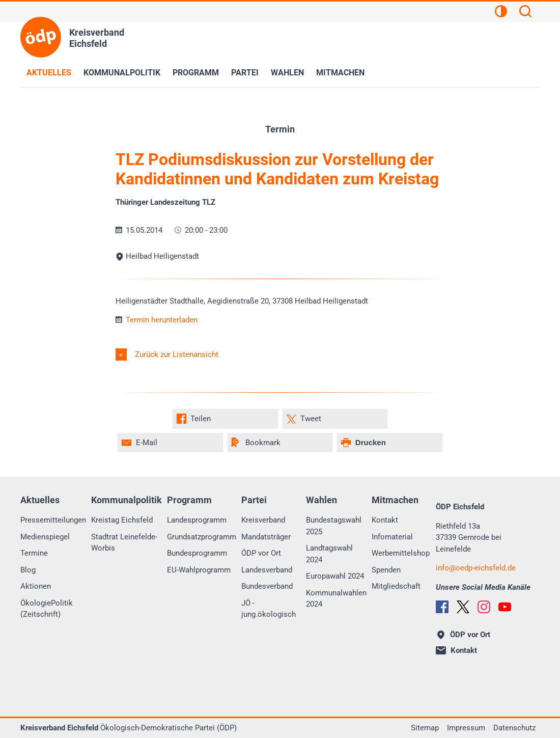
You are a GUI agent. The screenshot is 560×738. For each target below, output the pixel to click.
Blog (28, 570)
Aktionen (36, 586)
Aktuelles (49, 73)
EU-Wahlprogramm (199, 570)
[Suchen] (525, 13)
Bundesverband (267, 586)
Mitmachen (340, 73)
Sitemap (425, 728)
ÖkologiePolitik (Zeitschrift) (47, 609)
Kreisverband (263, 520)
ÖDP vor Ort (261, 553)
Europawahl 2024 (335, 576)
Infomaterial (392, 537)
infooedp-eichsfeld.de (476, 568)
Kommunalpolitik (122, 73)
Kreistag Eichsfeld (122, 520)
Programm (196, 73)
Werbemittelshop (401, 553)
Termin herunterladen (157, 320)
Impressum (466, 728)
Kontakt (385, 520)
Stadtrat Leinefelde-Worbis (124, 543)
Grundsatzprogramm (202, 537)
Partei (245, 73)
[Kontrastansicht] (501, 13)
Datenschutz (514, 728)
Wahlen (287, 73)
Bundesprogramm (197, 553)
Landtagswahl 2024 (329, 554)
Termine (34, 553)
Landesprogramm (197, 520)
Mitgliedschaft (396, 586)
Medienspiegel (45, 537)
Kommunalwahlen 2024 (336, 599)
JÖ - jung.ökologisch (269, 609)
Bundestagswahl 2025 (334, 526)
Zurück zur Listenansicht (176, 354)
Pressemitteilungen (53, 520)
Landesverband (267, 570)
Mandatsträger (266, 537)
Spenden (386, 570)
